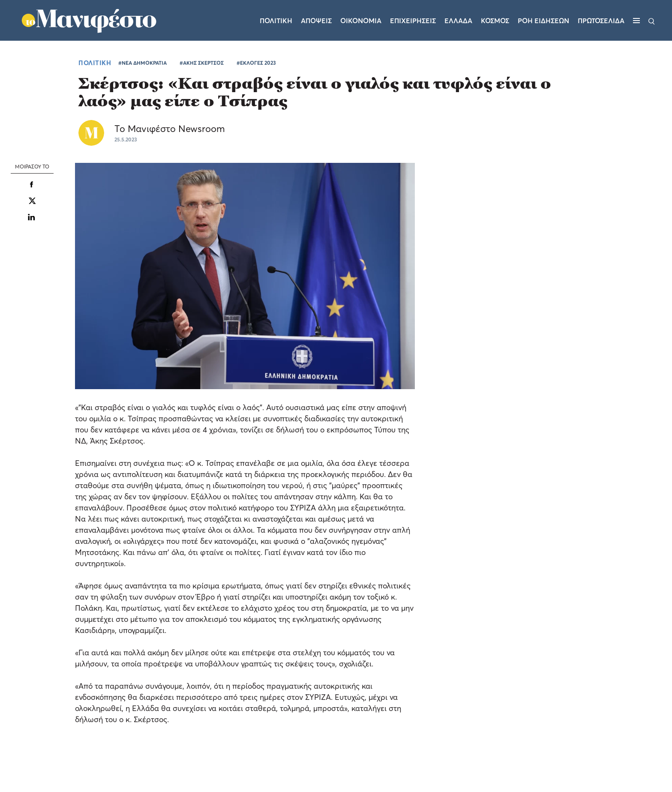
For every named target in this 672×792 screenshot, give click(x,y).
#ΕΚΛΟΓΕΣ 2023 (256, 63)
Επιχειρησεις (413, 21)
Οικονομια (361, 21)
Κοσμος (495, 21)
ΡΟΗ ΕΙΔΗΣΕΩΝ (543, 21)
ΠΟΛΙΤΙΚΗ (95, 63)
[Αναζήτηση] (652, 21)
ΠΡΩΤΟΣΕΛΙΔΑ (601, 21)
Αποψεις (316, 21)
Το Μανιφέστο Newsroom (170, 129)
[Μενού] (636, 21)
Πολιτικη (276, 21)
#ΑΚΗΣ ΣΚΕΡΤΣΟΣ (202, 63)
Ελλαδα (458, 21)
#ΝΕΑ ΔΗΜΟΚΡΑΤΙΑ (142, 63)
